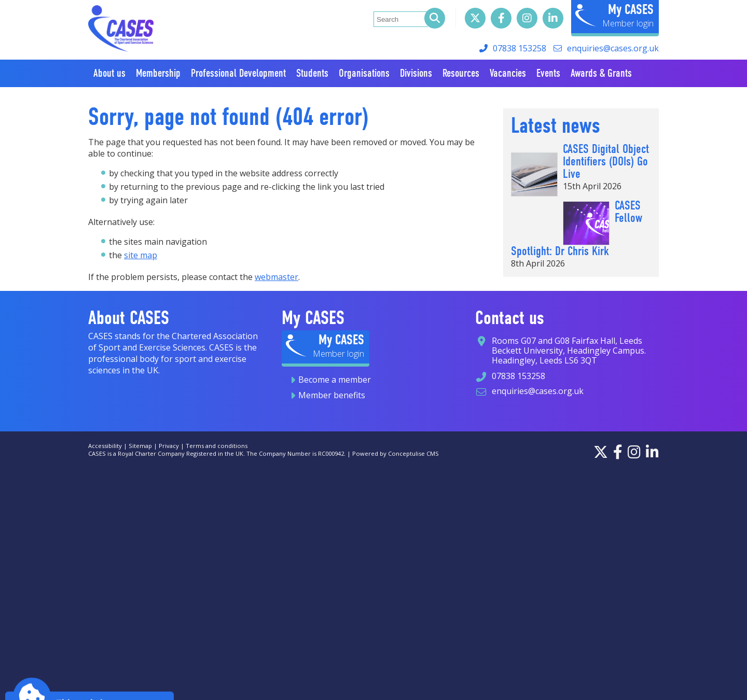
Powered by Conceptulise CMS (396, 453)
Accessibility (105, 446)
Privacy (169, 446)
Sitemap (140, 446)
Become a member (335, 380)
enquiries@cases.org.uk (613, 48)
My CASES (631, 9)
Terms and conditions (217, 446)
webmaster (276, 277)
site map (141, 255)
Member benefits (332, 395)
